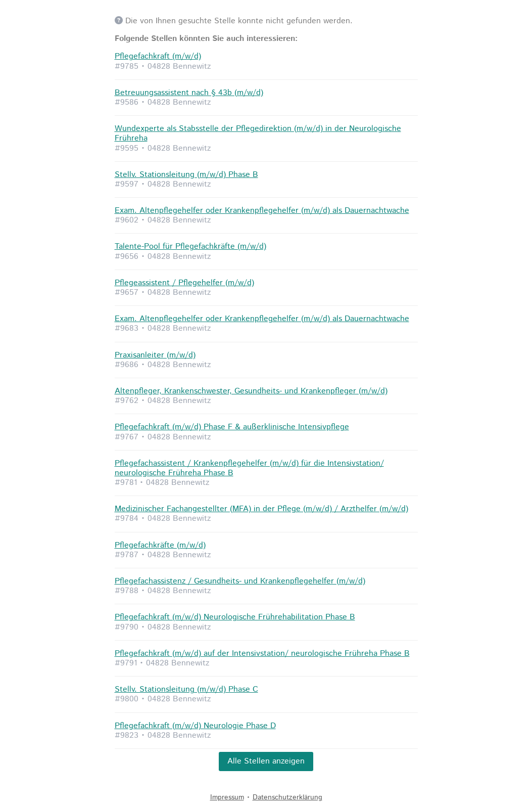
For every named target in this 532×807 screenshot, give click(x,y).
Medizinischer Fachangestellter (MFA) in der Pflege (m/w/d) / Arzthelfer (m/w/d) (261, 509)
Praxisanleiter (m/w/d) (155, 355)
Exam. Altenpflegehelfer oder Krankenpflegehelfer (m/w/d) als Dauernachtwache (262, 211)
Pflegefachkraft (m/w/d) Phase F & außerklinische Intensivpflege (232, 427)
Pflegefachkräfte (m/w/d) (160, 545)
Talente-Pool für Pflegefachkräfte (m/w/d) (190, 246)
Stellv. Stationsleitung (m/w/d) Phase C (186, 689)
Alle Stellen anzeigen (266, 761)
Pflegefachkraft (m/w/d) (158, 56)
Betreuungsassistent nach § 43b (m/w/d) (189, 93)
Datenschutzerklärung (287, 797)
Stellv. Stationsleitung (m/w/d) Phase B (186, 175)
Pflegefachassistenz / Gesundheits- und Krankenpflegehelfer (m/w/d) (240, 581)
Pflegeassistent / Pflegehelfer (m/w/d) (184, 283)
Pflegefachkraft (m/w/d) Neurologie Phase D (195, 726)
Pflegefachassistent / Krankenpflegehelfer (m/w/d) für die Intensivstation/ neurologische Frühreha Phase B (249, 468)
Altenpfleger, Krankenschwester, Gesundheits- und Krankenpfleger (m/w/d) (251, 391)
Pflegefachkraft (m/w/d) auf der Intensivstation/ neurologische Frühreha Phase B (262, 654)
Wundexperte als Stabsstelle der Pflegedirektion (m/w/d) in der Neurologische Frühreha (258, 133)
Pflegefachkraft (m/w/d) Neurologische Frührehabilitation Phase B (235, 617)
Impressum (227, 797)
